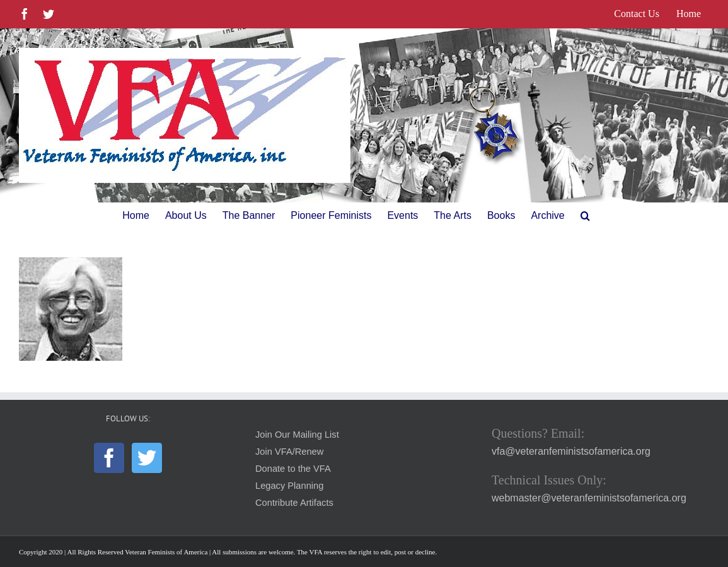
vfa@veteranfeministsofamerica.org (571, 451)
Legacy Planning (289, 486)
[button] (585, 216)
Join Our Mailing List (297, 435)
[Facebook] (109, 458)
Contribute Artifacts (294, 503)
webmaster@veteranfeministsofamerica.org (589, 498)
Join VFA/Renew (289, 452)
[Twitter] (147, 458)
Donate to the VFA (293, 469)
